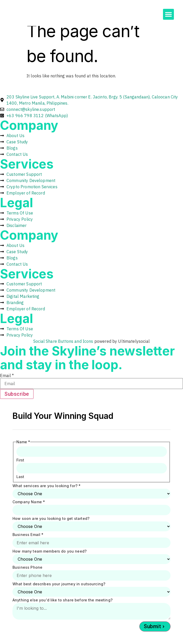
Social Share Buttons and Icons (63, 341)
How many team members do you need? (50, 551)
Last (20, 477)
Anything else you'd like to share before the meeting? (63, 600)
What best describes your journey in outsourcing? (59, 584)
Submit (152, 626)
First (20, 460)
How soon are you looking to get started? (51, 519)
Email (7, 375)
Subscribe (17, 394)
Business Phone (27, 567)
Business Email (28, 535)
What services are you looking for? (47, 486)
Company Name (29, 502)
